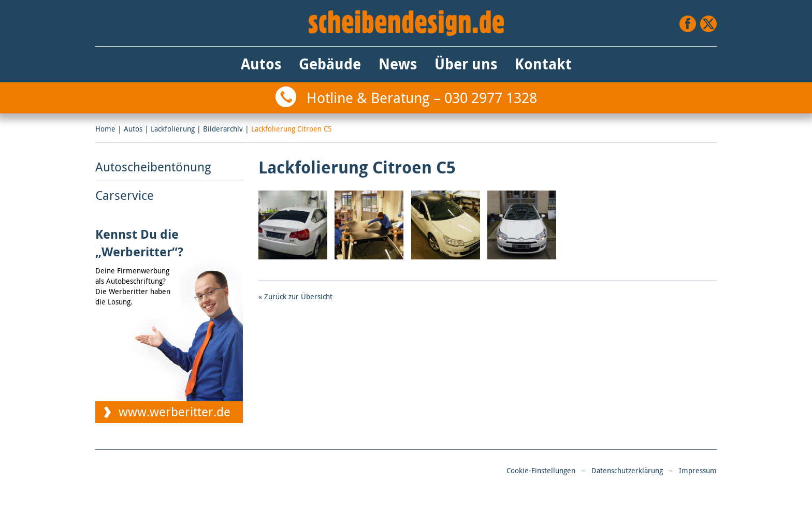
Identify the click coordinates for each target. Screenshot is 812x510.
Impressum (698, 470)
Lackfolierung (173, 129)
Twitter (708, 24)
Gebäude (330, 64)
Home (105, 129)
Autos (261, 64)
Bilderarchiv (223, 129)
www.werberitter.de (175, 412)
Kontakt (543, 64)
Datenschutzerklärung (627, 470)
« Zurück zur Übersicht (295, 296)
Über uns (466, 64)
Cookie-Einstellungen (541, 470)
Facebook (688, 24)
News (398, 64)
